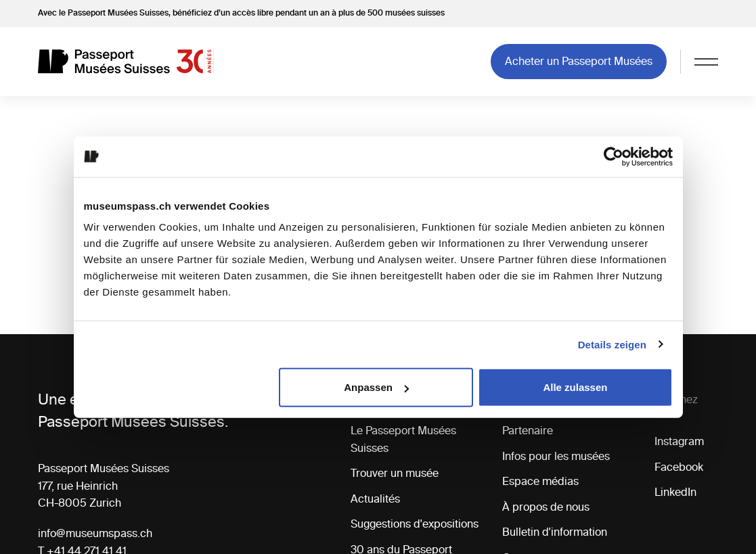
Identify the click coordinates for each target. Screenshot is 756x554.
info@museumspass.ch (95, 533)
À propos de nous (546, 507)
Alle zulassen (575, 387)
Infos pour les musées (556, 456)
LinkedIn (675, 492)
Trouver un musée (395, 473)
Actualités (375, 499)
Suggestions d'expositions (415, 524)
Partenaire (528, 430)
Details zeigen (612, 344)
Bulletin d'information (555, 532)
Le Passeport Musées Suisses (403, 439)
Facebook (679, 467)
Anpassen (376, 387)
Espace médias (540, 481)
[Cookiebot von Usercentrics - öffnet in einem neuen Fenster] (614, 156)
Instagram (679, 441)
